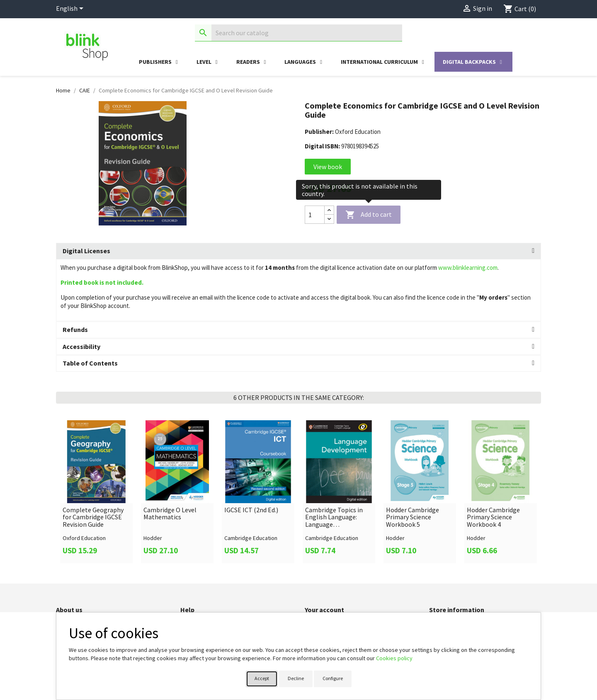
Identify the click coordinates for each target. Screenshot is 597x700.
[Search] (298, 33)
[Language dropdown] (71, 9)
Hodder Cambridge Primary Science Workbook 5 (413, 517)
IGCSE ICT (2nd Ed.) (251, 510)
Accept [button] (262, 678)
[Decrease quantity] (329, 219)
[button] (298, 251)
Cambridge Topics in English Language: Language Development (334, 517)
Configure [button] (333, 678)
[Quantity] (315, 215)
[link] (96, 492)
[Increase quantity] (329, 210)
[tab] (298, 251)
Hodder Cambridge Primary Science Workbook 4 (493, 517)
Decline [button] (296, 678)
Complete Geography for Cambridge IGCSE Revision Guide (93, 517)
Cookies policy (394, 658)
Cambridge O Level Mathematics (170, 514)
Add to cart (369, 215)
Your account (324, 610)
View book (328, 167)
